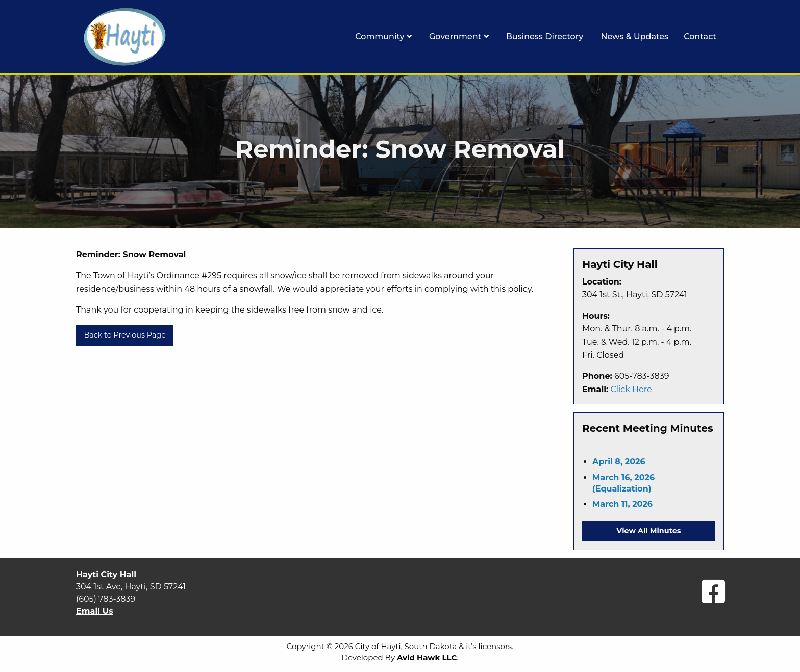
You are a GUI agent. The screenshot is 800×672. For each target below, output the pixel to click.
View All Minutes (649, 531)
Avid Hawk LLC (427, 657)
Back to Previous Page (125, 335)
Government (459, 36)
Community (383, 36)
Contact (700, 36)
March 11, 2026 (622, 504)
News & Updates (634, 36)
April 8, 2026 (619, 462)
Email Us (95, 611)
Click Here (631, 389)
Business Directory (545, 36)
